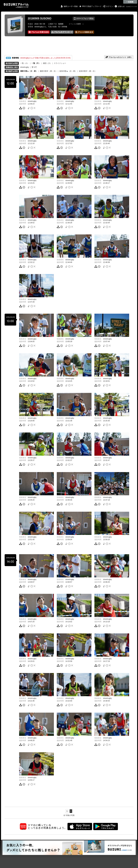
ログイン (109, 6)
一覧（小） (25, 63)
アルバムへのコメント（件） (119, 57)
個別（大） (47, 63)
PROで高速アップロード (92, 6)
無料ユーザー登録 (71, 6)
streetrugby (25, 67)
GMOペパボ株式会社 (132, 7)
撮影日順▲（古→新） (29, 71)
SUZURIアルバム (16, 5)
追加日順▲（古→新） (68, 71)
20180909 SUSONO (40, 18)
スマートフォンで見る (84, 19)
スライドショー (60, 63)
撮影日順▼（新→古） (49, 71)
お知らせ (121, 6)
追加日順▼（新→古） (88, 71)
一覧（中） (36, 63)
